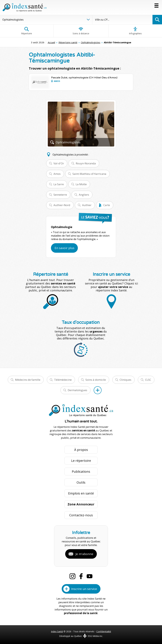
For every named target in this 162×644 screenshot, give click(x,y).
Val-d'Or (59, 163)
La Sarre (59, 184)
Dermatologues (77, 390)
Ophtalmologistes (91, 42)
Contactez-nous (81, 515)
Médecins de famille (28, 380)
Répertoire (27, 31)
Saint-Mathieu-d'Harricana (89, 174)
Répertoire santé (68, 42)
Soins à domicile (96, 380)
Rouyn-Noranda (86, 163)
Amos (57, 174)
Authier (87, 205)
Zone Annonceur (81, 504)
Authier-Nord (62, 205)
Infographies (135, 31)
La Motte (81, 184)
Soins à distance (81, 31)
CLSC (148, 380)
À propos (81, 450)
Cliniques (125, 380)
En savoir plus (64, 248)
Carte (107, 205)
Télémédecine (63, 380)
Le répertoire (81, 461)
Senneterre (60, 195)
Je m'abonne (84, 554)
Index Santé (57, 631)
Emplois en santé (81, 493)
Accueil (51, 42)
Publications (81, 472)
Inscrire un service (84, 589)
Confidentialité (104, 631)
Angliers (84, 195)
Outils (81, 482)
